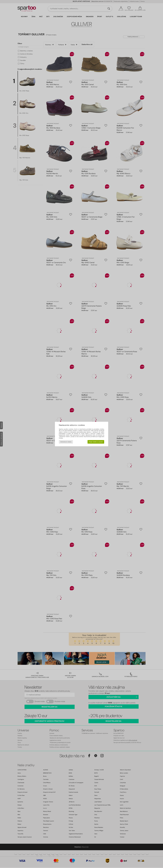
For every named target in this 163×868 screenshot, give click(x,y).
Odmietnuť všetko (66, 442)
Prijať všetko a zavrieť (96, 442)
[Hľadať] (109, 9)
